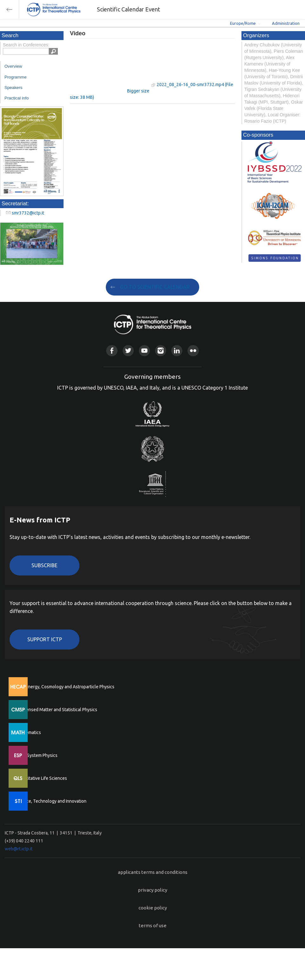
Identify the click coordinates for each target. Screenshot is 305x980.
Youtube (144, 351)
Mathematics (28, 732)
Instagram (161, 351)
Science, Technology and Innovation (51, 801)
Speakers (13, 88)
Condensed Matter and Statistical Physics (56, 710)
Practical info (17, 98)
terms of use (153, 926)
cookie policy (153, 908)
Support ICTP (45, 639)
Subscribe (44, 565)
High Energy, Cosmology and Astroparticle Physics (65, 687)
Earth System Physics (37, 755)
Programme (16, 77)
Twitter (128, 351)
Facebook (112, 351)
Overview (13, 66)
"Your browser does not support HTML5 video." (110, 66)
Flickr (193, 351)
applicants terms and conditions (153, 872)
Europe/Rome (243, 23)
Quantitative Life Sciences (41, 778)
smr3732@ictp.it (28, 213)
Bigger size (138, 91)
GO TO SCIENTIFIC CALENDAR (155, 287)
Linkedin (177, 351)
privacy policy (152, 890)
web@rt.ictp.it (19, 849)
